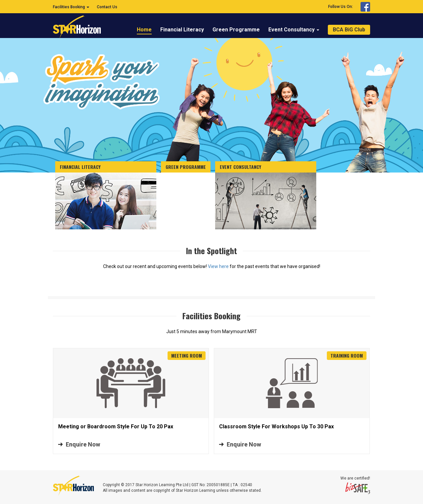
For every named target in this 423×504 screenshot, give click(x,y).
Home (144, 30)
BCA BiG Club (349, 30)
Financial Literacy (182, 30)
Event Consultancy (294, 30)
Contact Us (107, 7)
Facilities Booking (71, 7)
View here (218, 266)
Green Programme (236, 30)
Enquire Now (83, 444)
